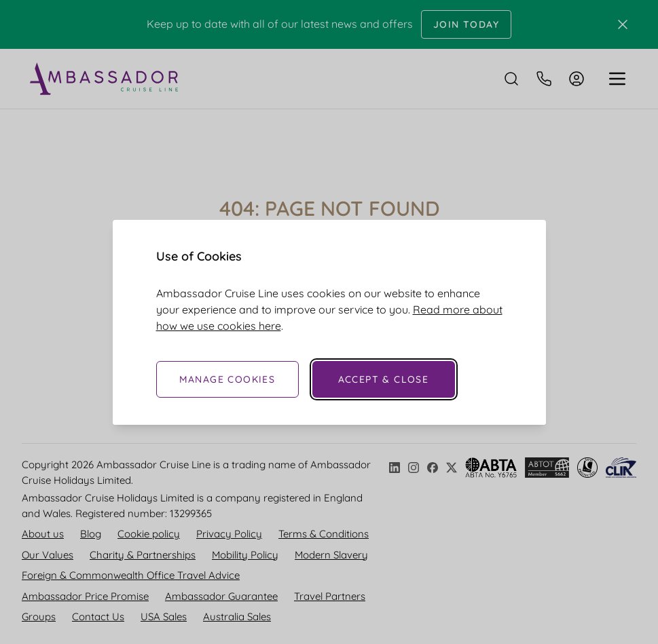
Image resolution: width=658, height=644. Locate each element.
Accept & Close (384, 379)
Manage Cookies (227, 379)
